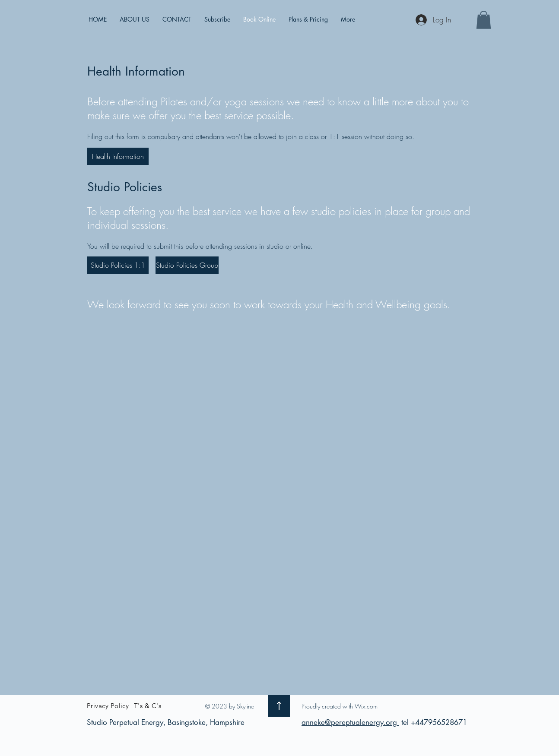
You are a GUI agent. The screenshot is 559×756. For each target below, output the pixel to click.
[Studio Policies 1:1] (118, 265)
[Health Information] (118, 156)
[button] (484, 20)
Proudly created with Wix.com (340, 706)
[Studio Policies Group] (187, 265)
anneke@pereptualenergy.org (350, 722)
